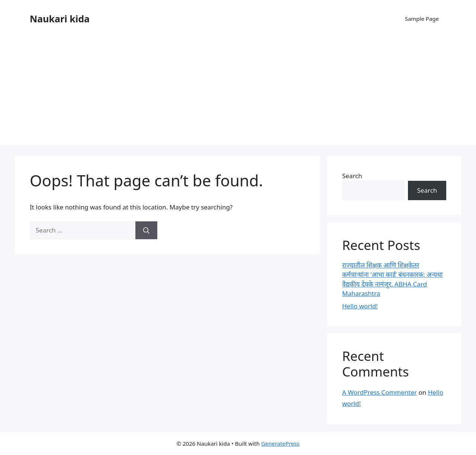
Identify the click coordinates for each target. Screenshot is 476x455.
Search (352, 176)
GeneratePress (280, 443)
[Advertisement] (238, 93)
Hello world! (360, 306)
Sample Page (422, 19)
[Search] (146, 230)
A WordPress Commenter (379, 392)
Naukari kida (60, 19)
